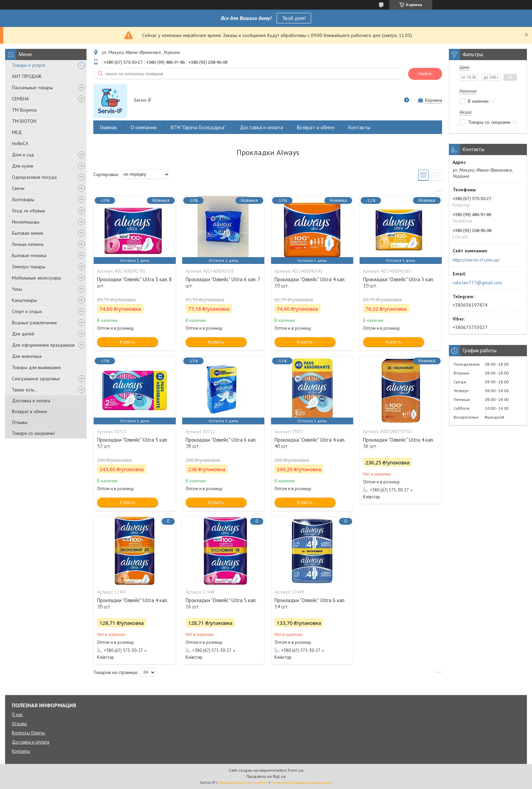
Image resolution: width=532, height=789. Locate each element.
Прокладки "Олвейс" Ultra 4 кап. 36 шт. (398, 443)
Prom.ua (296, 770)
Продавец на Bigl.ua (266, 776)
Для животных (27, 356)
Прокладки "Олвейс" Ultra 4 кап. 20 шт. (132, 603)
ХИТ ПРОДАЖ (27, 76)
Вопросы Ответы (28, 733)
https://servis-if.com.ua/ (476, 260)
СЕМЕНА (20, 99)
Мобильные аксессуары (36, 278)
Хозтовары (23, 199)
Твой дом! (294, 18)
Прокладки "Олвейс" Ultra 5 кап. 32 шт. (132, 443)
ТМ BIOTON (24, 121)
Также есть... (25, 390)
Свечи (18, 188)
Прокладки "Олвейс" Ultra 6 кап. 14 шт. (310, 603)
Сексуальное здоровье (36, 379)
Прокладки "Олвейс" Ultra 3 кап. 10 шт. (398, 283)
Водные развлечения (34, 323)
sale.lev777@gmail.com (477, 283)
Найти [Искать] (425, 74)
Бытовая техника (29, 255)
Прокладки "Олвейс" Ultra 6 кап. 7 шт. (223, 283)
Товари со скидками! (33, 433)
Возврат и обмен (30, 411)
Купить (128, 342)
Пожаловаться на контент (243, 782)
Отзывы (20, 422)
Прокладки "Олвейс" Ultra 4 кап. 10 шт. (310, 283)
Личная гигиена (28, 244)
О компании (144, 127)
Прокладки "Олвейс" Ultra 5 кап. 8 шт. (134, 283)
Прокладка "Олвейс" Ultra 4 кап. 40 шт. (310, 443)
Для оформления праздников (43, 345)
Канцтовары (24, 300)
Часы (17, 289)
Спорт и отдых (27, 311)
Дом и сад (23, 155)
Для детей (23, 334)
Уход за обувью (28, 211)
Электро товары (28, 267)
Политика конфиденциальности (301, 782)
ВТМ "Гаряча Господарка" (198, 127)
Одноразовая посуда (34, 177)
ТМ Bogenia (24, 110)
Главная (108, 127)
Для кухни (23, 166)
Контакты (359, 127)
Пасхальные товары (32, 88)
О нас (17, 715)
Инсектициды (26, 222)
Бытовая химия (27, 233)
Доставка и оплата (31, 401)
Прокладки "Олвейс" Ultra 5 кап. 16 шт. (221, 603)
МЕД (17, 132)
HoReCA (20, 143)
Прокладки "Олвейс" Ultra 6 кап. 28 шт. (221, 443)
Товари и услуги (28, 65)
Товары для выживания (36, 367)
